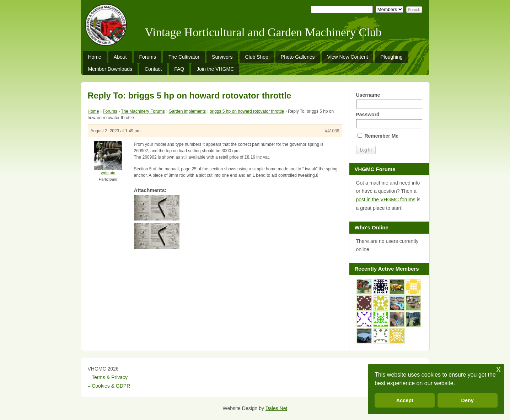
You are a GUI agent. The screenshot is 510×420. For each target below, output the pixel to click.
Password (389, 120)
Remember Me (378, 136)
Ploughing (391, 57)
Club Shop (256, 57)
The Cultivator (184, 57)
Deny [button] (468, 400)
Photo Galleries (298, 57)
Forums (147, 57)
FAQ (179, 69)
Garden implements (187, 111)
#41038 (332, 131)
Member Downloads (110, 69)
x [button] (498, 369)
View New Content (348, 57)
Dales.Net (276, 408)
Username (389, 100)
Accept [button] (405, 400)
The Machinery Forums (143, 111)
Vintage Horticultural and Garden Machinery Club (263, 32)
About (120, 57)
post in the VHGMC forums (386, 200)
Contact (153, 69)
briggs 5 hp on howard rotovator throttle (247, 111)
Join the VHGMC (215, 69)
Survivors (222, 57)
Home (95, 57)
